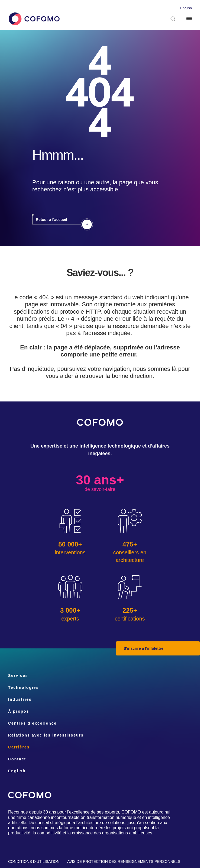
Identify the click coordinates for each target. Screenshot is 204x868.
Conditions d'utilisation (34, 861)
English (186, 8)
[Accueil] (34, 19)
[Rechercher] (173, 19)
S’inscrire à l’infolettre (143, 648)
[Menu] (189, 19)
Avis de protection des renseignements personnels (124, 861)
